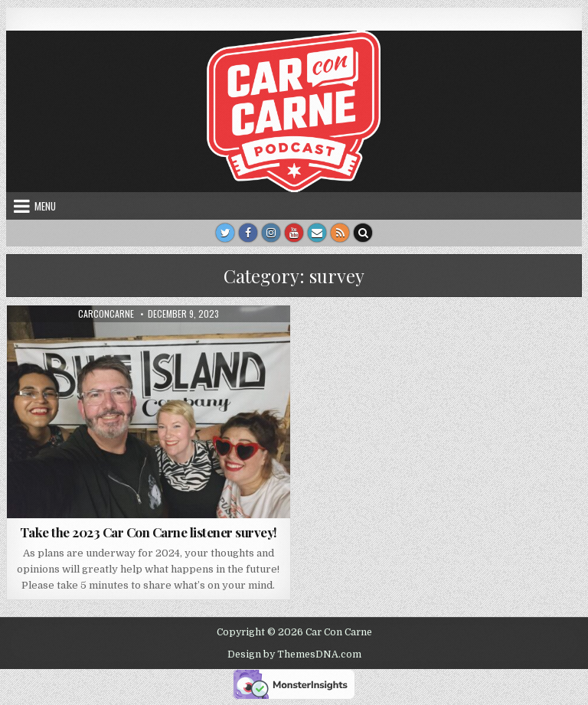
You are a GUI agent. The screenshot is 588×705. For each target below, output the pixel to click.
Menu (45, 206)
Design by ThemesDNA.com (294, 654)
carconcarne (106, 314)
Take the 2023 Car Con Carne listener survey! (149, 532)
